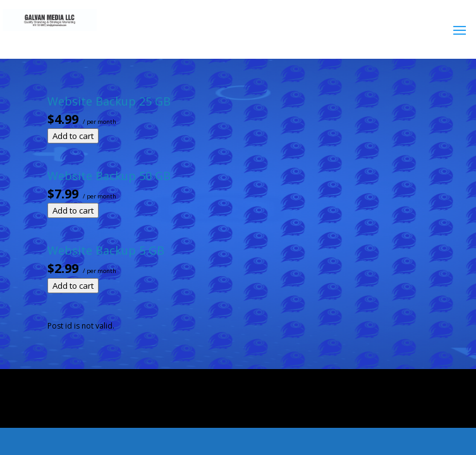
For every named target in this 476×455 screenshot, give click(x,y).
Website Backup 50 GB (109, 176)
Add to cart (73, 136)
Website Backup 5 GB (106, 250)
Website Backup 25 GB (109, 101)
